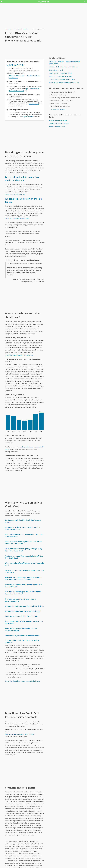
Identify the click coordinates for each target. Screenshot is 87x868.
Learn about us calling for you (15, 194)
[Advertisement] (25, 135)
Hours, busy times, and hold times (60, 76)
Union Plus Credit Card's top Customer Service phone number (65, 63)
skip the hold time (28, 117)
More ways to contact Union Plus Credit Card (64, 83)
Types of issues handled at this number (62, 80)
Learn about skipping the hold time (17, 219)
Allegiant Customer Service (58, 120)
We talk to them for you (17, 75)
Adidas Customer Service (57, 127)
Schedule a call (13, 78)
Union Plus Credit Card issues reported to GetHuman (23, 681)
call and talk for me (27, 447)
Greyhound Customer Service (59, 124)
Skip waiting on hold (33, 75)
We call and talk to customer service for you (64, 67)
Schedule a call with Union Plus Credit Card (19, 355)
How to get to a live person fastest (61, 73)
